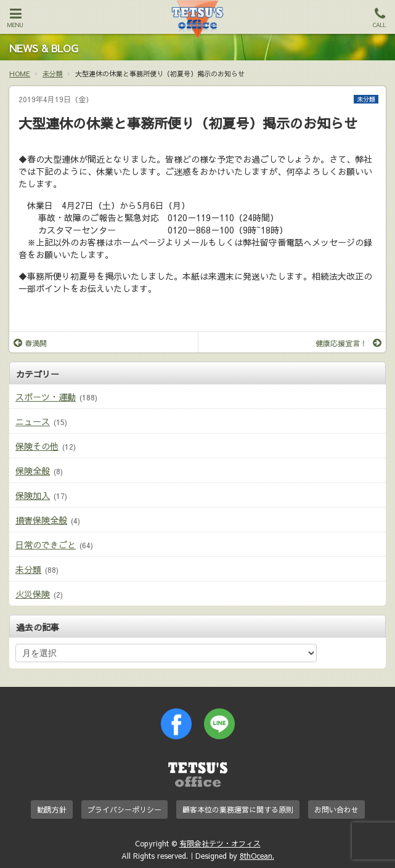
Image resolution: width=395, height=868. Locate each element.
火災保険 (33, 594)
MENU (15, 18)
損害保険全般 (41, 520)
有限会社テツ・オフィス (220, 843)
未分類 (366, 99)
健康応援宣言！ (348, 343)
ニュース (33, 421)
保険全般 (33, 471)
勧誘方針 (52, 809)
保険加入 (33, 495)
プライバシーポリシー (124, 809)
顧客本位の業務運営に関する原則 (238, 809)
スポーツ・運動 (46, 397)
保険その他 (37, 446)
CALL (380, 18)
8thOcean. (257, 856)
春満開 (30, 343)
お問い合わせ (336, 809)
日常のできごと (46, 545)
